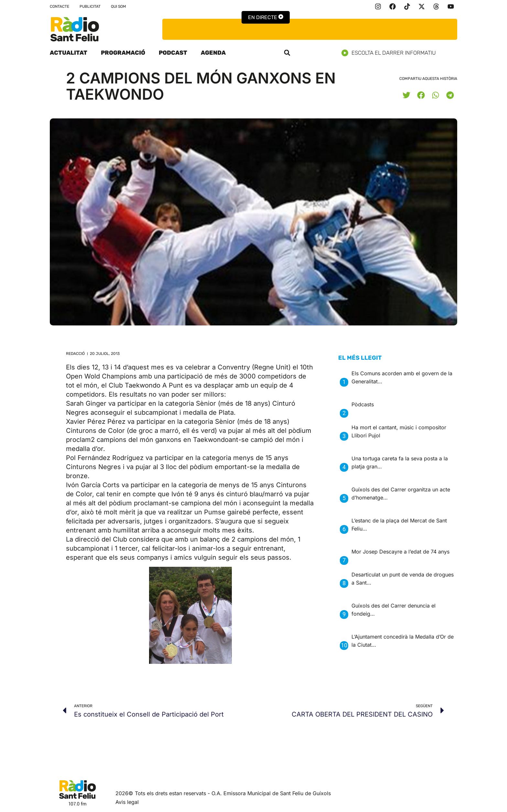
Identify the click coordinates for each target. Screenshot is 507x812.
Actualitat (69, 53)
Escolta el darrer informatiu (391, 53)
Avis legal (127, 802)
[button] (287, 53)
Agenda (213, 53)
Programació (123, 53)
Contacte (59, 6)
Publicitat (90, 6)
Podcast (173, 53)
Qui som (119, 6)
